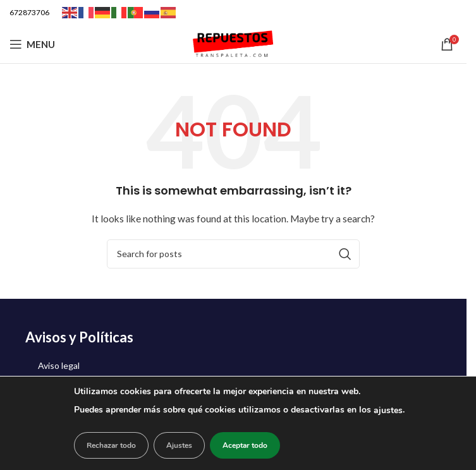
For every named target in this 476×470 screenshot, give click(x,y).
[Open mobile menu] (32, 44)
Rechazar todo (111, 445)
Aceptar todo (245, 445)
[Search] (233, 254)
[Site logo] (233, 43)
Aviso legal (59, 365)
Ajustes (179, 445)
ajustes (388, 410)
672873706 (29, 12)
